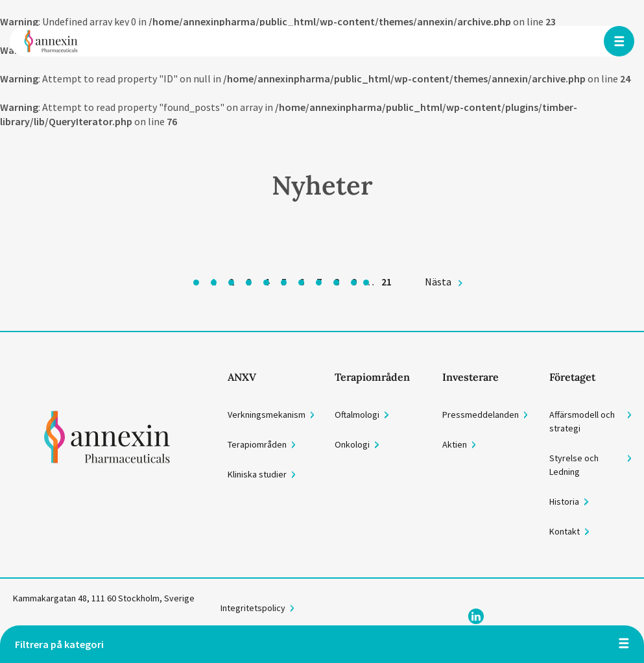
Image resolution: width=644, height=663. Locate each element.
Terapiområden (257, 444)
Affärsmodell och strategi (582, 421)
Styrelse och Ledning (574, 465)
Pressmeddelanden (481, 415)
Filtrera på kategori (59, 644)
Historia (564, 501)
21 (387, 282)
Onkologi (352, 444)
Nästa (438, 282)
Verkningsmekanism (267, 415)
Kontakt (565, 531)
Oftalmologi (357, 415)
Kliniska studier (257, 474)
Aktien (455, 444)
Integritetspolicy (253, 608)
